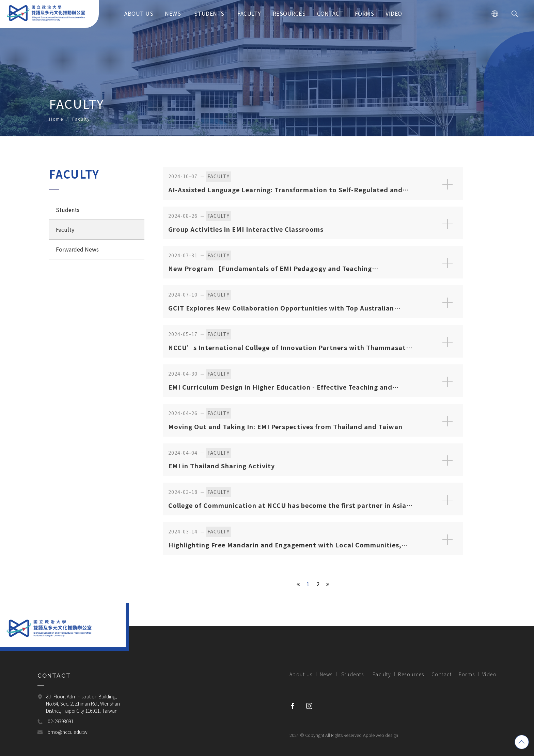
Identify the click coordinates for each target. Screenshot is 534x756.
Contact (442, 674)
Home (56, 119)
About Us (301, 674)
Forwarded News (77, 249)
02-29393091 (60, 722)
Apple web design (381, 735)
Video (490, 674)
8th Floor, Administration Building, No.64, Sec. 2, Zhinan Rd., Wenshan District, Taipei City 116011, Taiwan (83, 704)
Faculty (65, 229)
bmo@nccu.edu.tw (68, 732)
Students (68, 210)
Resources (411, 674)
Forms (467, 674)
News (326, 674)
